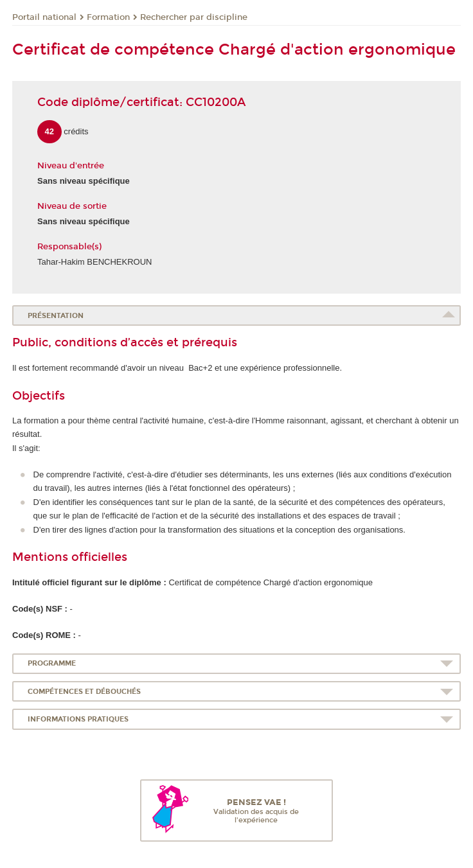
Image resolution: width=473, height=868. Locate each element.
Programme (52, 663)
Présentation (56, 316)
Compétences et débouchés (84, 692)
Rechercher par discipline (194, 17)
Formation (108, 17)
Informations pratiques (78, 719)
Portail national (44, 17)
